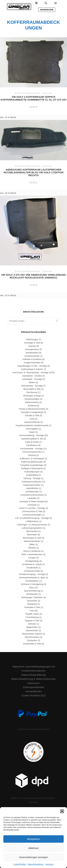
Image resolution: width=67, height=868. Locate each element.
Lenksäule (32, 505)
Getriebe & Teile (32, 416)
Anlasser (32, 346)
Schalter (32, 558)
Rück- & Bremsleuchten (32, 554)
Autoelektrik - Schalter (32, 376)
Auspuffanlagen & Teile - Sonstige (32, 366)
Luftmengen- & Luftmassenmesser (32, 525)
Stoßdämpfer (32, 594)
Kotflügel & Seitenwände (32, 468)
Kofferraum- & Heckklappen (32, 459)
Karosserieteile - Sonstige (31, 449)
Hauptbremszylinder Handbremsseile (32, 425)
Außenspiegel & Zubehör (32, 369)
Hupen (32, 432)
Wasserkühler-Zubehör (32, 634)
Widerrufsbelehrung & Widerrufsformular (33, 679)
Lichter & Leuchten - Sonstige (32, 508)
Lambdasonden (32, 492)
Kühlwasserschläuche (32, 482)
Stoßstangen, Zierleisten (32, 597)
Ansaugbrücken (32, 349)
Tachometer (32, 601)
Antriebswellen (32, 353)
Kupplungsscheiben (32, 485)
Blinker (32, 382)
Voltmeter (32, 624)
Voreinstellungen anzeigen (33, 857)
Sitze (31, 588)
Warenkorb (47, 10)
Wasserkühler (32, 631)
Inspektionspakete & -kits (32, 439)
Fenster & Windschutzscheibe (32, 409)
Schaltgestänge (32, 561)
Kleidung (32, 455)
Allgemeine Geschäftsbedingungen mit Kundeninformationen (34, 669)
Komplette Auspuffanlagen (32, 465)
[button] (62, 811)
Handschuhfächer (32, 422)
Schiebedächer (32, 581)
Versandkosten (33, 691)
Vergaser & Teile (32, 621)
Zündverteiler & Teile (32, 644)
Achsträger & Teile (32, 343)
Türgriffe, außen (32, 614)
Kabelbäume (32, 445)
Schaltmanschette (32, 571)
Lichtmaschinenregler (32, 515)
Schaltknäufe (32, 568)
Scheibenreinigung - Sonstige (32, 574)
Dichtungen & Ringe (32, 396)
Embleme (32, 406)
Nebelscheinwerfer (32, 541)
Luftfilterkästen (32, 521)
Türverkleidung (32, 617)
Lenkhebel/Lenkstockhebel (32, 495)
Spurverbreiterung (32, 591)
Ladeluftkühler (32, 488)
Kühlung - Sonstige (32, 478)
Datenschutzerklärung (36, 864)
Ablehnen (33, 848)
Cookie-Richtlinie (20, 864)
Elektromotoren (32, 402)
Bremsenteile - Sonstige (32, 386)
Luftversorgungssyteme (32, 528)
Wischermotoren (32, 637)
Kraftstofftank (32, 475)
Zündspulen (32, 640)
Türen (32, 611)
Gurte (32, 419)
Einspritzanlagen (32, 399)
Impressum (49, 864)
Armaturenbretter (32, 356)
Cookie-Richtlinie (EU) (33, 695)
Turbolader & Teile (32, 607)
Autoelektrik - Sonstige (32, 379)
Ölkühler (32, 548)
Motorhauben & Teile (32, 538)
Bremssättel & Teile (32, 389)
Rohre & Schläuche (32, 551)
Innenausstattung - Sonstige (31, 435)
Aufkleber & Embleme (32, 359)
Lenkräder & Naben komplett (32, 502)
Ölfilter (32, 545)
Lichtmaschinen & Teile (32, 511)
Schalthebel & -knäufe (32, 564)
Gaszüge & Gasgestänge (32, 412)
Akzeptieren (33, 839)
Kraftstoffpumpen (32, 472)
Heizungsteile (32, 429)
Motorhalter (32, 535)
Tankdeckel (32, 604)
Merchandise (32, 531)
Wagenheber (32, 627)
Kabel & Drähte (32, 442)
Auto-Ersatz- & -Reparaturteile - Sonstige (30, 373)
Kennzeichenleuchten (32, 452)
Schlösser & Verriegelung (32, 584)
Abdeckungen (32, 339)
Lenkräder (32, 498)
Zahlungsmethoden (33, 687)
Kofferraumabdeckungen (32, 462)
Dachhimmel (32, 392)
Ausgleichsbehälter (32, 363)
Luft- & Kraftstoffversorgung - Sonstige (32, 518)
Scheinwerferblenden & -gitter (32, 578)
